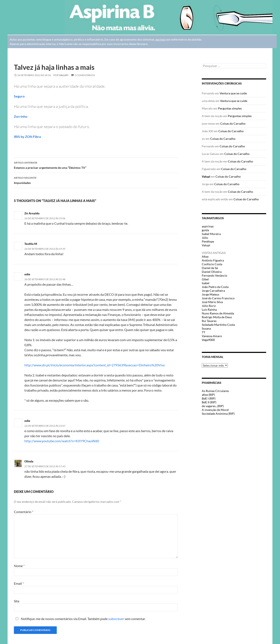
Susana (206, 328)
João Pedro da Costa (215, 287)
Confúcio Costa (212, 264)
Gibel (205, 279)
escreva (160, 39)
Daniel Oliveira (212, 272)
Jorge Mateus (211, 294)
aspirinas (208, 226)
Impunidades (96, 180)
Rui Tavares (209, 321)
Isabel (206, 283)
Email (19, 583)
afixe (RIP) (208, 395)
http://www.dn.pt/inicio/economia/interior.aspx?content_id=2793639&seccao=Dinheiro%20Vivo (95, 365)
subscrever (116, 619)
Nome (19, 566)
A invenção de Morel (215, 410)
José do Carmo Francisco (218, 298)
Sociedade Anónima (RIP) (218, 414)
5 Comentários (85, 75)
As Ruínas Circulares (215, 391)
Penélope (208, 241)
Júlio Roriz (209, 306)
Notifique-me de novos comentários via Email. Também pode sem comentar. (80, 619)
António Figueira (213, 260)
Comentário (24, 512)
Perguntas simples (230, 108)
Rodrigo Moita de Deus (217, 317)
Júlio (205, 238)
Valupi (64, 75)
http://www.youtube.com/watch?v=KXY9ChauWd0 (62, 441)
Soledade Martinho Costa (218, 325)
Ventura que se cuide (233, 93)
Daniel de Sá (210, 268)
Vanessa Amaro (212, 336)
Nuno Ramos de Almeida (218, 313)
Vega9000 (208, 340)
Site (17, 601)
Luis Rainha (209, 309)
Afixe (205, 257)
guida (205, 230)
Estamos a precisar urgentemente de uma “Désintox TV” (96, 165)
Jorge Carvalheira (213, 291)
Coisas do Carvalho (233, 123)
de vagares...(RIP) (213, 406)
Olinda (29, 461)
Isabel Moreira (211, 234)
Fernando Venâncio (215, 275)
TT (203, 332)
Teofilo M (31, 244)
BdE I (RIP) (209, 398)
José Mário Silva (212, 302)
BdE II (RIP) (209, 402)
